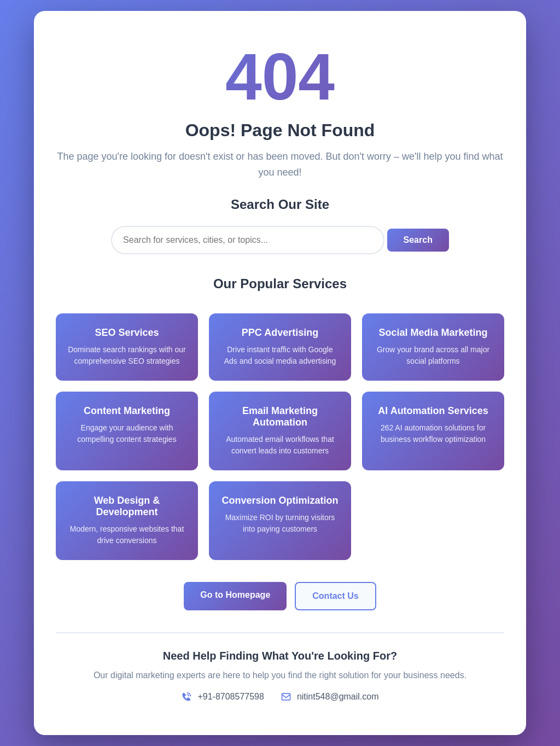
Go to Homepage (235, 595)
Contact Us (335, 596)
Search (418, 240)
